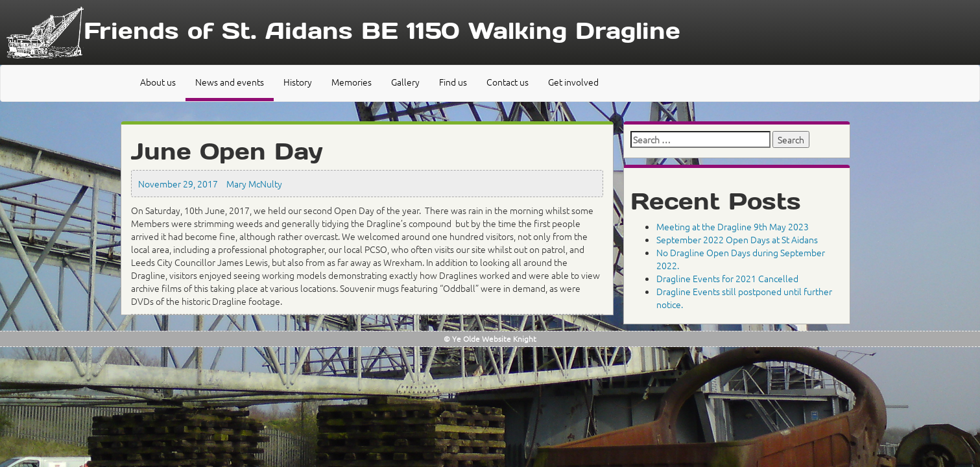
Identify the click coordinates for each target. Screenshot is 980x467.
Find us (453, 82)
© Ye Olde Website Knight (490, 339)
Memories (352, 82)
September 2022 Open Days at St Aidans (737, 239)
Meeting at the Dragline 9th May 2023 (733, 226)
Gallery (405, 82)
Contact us (508, 82)
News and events (230, 82)
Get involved (573, 82)
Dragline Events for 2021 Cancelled (727, 278)
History (298, 82)
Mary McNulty (254, 184)
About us (158, 82)
